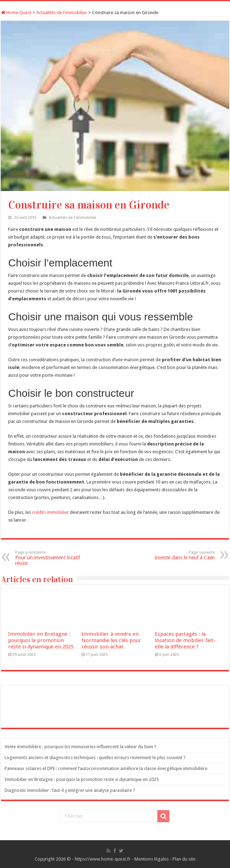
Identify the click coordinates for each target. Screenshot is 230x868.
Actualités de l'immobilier (62, 13)
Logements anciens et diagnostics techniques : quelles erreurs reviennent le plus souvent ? (95, 758)
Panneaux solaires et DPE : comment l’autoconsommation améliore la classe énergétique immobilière (106, 768)
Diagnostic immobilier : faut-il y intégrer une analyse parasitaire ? (70, 790)
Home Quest (16, 13)
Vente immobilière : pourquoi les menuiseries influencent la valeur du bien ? (80, 747)
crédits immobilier (50, 512)
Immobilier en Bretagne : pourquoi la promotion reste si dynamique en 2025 (41, 640)
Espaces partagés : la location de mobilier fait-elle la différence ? (185, 640)
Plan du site (184, 859)
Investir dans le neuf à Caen (179, 555)
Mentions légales (152, 859)
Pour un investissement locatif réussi (51, 558)
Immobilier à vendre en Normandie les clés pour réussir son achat (111, 640)
